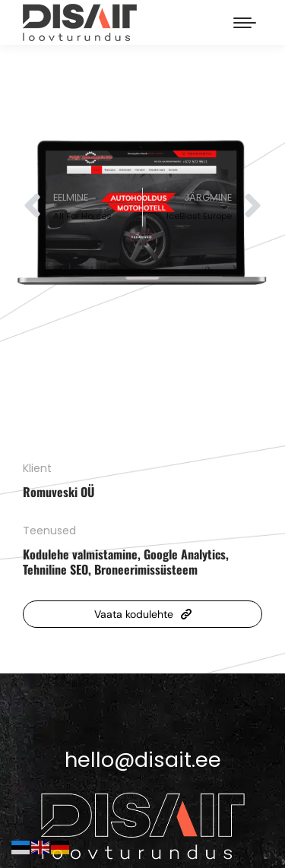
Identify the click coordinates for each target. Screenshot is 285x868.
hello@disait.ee (143, 760)
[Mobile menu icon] (245, 23)
